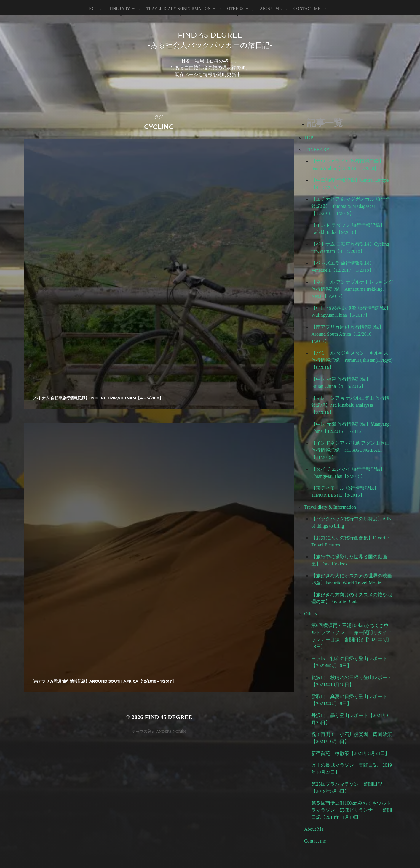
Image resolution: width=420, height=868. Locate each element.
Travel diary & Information (179, 9)
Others (235, 9)
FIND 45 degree (169, 259)
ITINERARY (119, 9)
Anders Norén (171, 273)
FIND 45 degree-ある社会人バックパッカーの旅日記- (210, 40)
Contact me (307, 9)
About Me (271, 9)
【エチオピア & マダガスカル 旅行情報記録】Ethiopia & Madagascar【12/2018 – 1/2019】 (350, 207)
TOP (92, 9)
